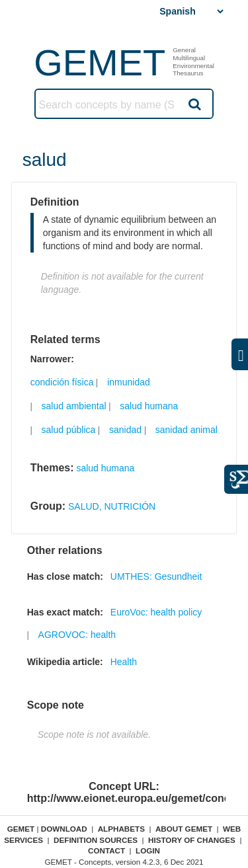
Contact (106, 850)
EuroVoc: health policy (156, 612)
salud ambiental (74, 406)
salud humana (149, 406)
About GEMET (184, 829)
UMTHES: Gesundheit (156, 576)
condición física (62, 382)
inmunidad (129, 382)
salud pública (69, 430)
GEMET (100, 62)
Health (124, 662)
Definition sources (96, 840)
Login (148, 850)
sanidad (125, 430)
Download (64, 829)
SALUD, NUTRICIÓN (112, 506)
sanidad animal (186, 430)
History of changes (192, 840)
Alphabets (121, 829)
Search (194, 104)
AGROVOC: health (77, 635)
